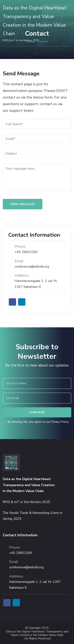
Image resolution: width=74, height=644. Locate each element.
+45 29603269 (26, 252)
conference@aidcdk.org (32, 266)
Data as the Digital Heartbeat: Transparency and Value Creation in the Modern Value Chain (37, 633)
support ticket (21, 111)
